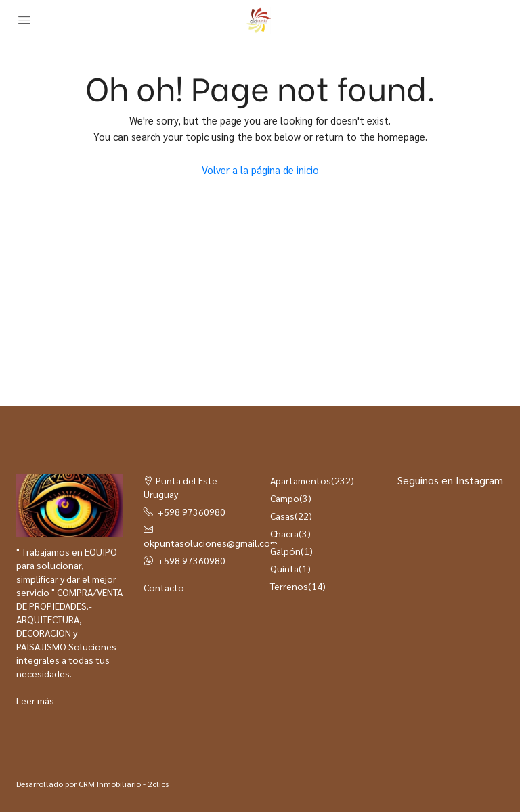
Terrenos (289, 586)
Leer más (35, 700)
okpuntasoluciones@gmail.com (211, 543)
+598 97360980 (192, 512)
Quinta (284, 568)
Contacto (164, 587)
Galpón (285, 551)
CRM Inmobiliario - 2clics (124, 784)
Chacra (284, 533)
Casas (282, 516)
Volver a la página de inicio (260, 170)
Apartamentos (301, 480)
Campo (285, 498)
